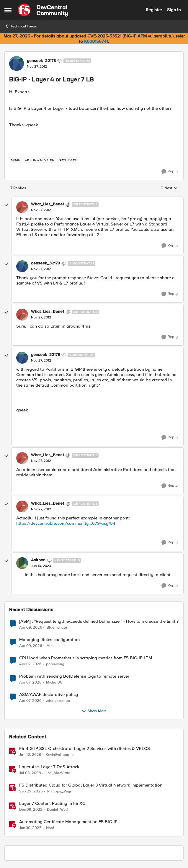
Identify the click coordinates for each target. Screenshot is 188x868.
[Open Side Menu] (8, 10)
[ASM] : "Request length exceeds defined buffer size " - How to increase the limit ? (99, 621)
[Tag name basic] (15, 160)
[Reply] (170, 171)
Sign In (174, 10)
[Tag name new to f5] (68, 160)
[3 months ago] (31, 627)
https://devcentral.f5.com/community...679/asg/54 (66, 523)
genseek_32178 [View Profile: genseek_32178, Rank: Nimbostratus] (41, 61)
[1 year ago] (30, 828)
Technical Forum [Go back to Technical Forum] (21, 26)
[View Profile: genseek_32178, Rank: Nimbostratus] (17, 63)
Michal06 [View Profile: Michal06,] (54, 682)
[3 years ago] (31, 810)
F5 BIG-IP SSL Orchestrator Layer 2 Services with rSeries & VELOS (85, 749)
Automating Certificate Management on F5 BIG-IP (68, 822)
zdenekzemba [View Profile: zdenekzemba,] (58, 701)
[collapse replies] (6, 205)
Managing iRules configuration (49, 640)
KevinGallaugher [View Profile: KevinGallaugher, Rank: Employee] (60, 755)
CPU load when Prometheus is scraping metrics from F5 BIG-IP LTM (86, 658)
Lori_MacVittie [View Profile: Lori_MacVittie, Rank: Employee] (58, 773)
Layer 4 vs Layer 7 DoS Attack (49, 767)
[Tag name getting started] (40, 160)
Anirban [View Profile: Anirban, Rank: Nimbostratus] (38, 560)
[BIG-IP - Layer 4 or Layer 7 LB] (41, 210)
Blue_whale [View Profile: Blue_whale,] (57, 627)
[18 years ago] (30, 773)
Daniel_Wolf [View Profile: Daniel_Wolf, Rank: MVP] (57, 809)
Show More (94, 711)
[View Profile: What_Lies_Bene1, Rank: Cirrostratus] (22, 207)
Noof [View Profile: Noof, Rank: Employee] (50, 828)
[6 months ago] (30, 755)
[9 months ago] (31, 791)
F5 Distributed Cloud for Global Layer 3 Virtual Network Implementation (91, 785)
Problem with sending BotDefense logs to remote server (74, 676)
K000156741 (96, 41)
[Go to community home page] (43, 10)
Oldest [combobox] (169, 188)
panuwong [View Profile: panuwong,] (55, 664)
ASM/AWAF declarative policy (49, 695)
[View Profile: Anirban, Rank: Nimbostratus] (22, 563)
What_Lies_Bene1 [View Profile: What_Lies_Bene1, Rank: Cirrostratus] (48, 204)
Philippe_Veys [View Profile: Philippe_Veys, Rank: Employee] (59, 791)
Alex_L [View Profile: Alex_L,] (53, 646)
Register (154, 10)
